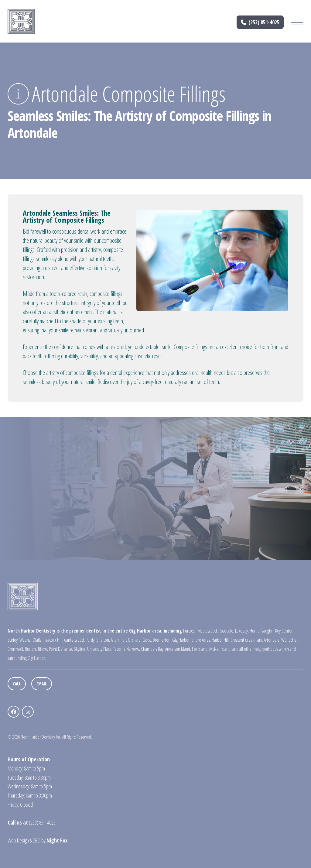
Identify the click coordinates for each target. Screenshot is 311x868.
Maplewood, (208, 631)
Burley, (13, 640)
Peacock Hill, (53, 640)
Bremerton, (162, 640)
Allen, (115, 640)
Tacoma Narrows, (127, 649)
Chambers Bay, (153, 649)
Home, (255, 631)
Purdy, (91, 640)
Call (17, 684)
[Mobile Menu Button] (297, 23)
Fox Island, (200, 649)
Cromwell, (16, 649)
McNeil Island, (220, 649)
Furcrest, (190, 631)
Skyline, (80, 649)
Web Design (18, 840)
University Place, (100, 649)
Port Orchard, (131, 640)
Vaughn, (268, 631)
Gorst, (147, 640)
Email (42, 684)
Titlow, (43, 649)
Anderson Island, (178, 649)
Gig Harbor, (181, 640)
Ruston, (31, 649)
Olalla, (38, 640)
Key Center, (284, 631)
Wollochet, (290, 640)
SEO (37, 840)
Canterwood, (74, 640)
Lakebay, (242, 631)
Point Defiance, (61, 649)
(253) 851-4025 (260, 22)
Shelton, (103, 640)
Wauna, (26, 640)
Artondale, (272, 640)
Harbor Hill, (221, 640)
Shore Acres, (201, 640)
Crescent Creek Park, (247, 640)
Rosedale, (226, 631)
